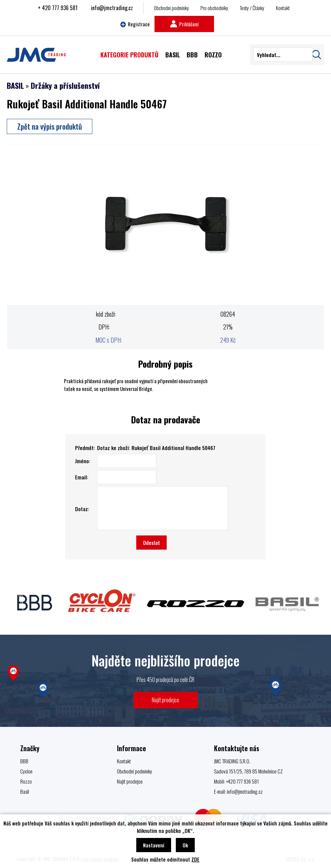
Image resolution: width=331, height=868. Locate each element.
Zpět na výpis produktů (50, 126)
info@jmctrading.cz (112, 8)
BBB (24, 761)
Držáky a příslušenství (65, 85)
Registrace (135, 24)
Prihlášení (184, 24)
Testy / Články (252, 8)
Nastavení (154, 845)
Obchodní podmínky (171, 8)
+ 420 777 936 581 (58, 8)
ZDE (195, 859)
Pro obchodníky (214, 8)
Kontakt (283, 8)
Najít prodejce (165, 700)
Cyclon (26, 771)
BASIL (15, 85)
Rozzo (26, 781)
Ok (185, 845)
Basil (25, 791)
